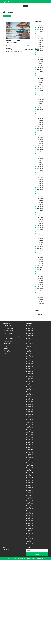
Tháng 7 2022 (40, 61)
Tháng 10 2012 (40, 253)
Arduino (6, 332)
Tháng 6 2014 (40, 213)
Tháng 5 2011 (40, 285)
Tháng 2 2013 (40, 245)
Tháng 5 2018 (40, 141)
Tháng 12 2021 (40, 70)
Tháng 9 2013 (40, 230)
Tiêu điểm (6, 353)
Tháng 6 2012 (40, 259)
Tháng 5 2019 (40, 125)
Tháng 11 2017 (40, 150)
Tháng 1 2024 (40, 42)
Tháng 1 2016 (40, 181)
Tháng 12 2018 (40, 133)
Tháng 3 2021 (40, 89)
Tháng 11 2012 (40, 251)
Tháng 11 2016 (40, 167)
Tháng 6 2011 (40, 282)
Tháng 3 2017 (40, 158)
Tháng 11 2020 (40, 97)
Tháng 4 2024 (40, 38)
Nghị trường (6, 350)
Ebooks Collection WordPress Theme (19, 559)
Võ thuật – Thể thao (8, 355)
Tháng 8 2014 (40, 209)
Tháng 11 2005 (40, 303)
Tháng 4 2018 (40, 143)
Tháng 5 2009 (40, 297)
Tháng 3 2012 (40, 266)
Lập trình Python (8, 333)
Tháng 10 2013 (40, 228)
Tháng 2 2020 (40, 116)
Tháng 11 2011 (40, 272)
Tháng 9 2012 (40, 255)
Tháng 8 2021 (40, 78)
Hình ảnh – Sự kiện (9, 338)
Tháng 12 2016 (40, 164)
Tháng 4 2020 (40, 112)
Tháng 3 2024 (40, 40)
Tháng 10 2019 (40, 122)
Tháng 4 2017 (40, 156)
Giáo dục (6, 345)
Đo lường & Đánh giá (8, 343)
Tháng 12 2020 (40, 95)
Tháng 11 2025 (40, 30)
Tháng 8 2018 (40, 139)
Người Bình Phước (9, 342)
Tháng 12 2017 (40, 148)
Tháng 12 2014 (40, 205)
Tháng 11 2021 (40, 72)
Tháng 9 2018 (40, 137)
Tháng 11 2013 (40, 226)
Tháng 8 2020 (40, 103)
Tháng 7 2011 (40, 280)
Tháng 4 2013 (40, 240)
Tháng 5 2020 (40, 110)
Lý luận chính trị (7, 348)
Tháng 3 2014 (40, 219)
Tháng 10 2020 (40, 99)
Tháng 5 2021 (40, 84)
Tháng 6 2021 (40, 82)
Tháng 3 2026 (40, 25)
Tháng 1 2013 (40, 247)
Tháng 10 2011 (40, 274)
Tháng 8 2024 (40, 36)
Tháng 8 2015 (40, 192)
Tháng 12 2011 (40, 270)
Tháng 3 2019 (40, 129)
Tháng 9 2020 (40, 101)
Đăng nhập (40, 314)
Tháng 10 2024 (40, 34)
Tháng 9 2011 (40, 276)
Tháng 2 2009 (40, 301)
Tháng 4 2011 (40, 287)
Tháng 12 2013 (40, 223)
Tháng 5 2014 (40, 215)
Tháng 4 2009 (40, 299)
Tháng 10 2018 (40, 135)
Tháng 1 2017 (40, 162)
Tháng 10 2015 (40, 188)
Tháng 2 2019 (40, 131)
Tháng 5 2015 (40, 198)
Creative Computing (8, 330)
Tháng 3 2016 (40, 179)
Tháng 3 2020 (40, 114)
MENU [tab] (25, 6)
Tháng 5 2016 (40, 175)
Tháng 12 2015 (40, 183)
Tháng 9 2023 (40, 49)
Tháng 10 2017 (40, 152)
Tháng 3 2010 (40, 293)
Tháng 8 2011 (40, 278)
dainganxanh (23, 46)
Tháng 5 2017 (40, 154)
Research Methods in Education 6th (14, 42)
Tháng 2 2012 (40, 268)
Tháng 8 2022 (40, 59)
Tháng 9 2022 (40, 57)
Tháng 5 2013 (40, 238)
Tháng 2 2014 (40, 221)
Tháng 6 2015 (40, 196)
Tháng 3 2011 (40, 289)
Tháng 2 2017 (40, 160)
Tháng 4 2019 (40, 127)
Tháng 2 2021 (40, 91)
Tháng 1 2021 (40, 93)
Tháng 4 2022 (40, 63)
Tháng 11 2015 (40, 186)
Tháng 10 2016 (40, 169)
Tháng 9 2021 (40, 76)
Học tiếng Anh (7, 347)
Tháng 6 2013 (40, 236)
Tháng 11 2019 (40, 120)
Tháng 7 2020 (40, 106)
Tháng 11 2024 (40, 32)
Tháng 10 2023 (40, 47)
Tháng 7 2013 (40, 234)
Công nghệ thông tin (8, 325)
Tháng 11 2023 (40, 44)
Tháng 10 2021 (40, 74)
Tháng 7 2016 (40, 171)
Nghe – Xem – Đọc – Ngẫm (11, 340)
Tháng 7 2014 (40, 211)
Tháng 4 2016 (40, 177)
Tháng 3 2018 (40, 146)
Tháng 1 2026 (40, 28)
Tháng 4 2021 (40, 87)
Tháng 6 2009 (40, 295)
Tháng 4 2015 (40, 200)
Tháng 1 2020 (40, 118)
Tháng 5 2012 (40, 261)
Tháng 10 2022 (40, 55)
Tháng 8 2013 (40, 232)
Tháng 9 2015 (40, 190)
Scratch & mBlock (9, 335)
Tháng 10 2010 (40, 291)
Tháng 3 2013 (40, 242)
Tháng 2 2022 (40, 66)
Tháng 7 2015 (40, 194)
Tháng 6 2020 (40, 108)
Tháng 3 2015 (40, 202)
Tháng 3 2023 (40, 53)
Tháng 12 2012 (40, 249)
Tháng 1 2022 (40, 68)
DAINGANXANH (7, 16)
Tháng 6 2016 (40, 173)
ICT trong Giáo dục (9, 327)
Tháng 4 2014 (40, 217)
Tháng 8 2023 (40, 51)
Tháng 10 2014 (40, 207)
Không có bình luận (13, 46)
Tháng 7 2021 (40, 80)
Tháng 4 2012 (40, 264)
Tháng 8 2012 (40, 257)
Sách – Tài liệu (7, 352)
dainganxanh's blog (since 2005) (11, 337)
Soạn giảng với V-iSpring (10, 328)
